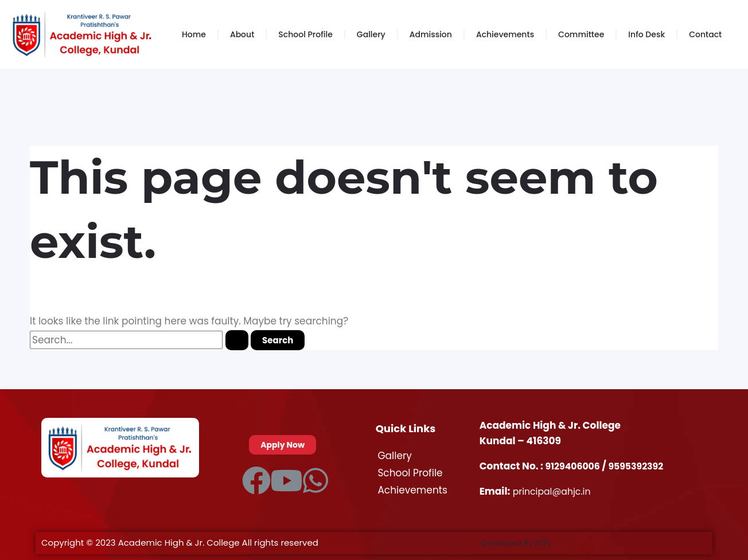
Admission (431, 34)
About (242, 34)
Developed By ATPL (522, 543)
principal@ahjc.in (555, 491)
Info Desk (646, 34)
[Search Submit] (237, 340)
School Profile (305, 34)
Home (194, 34)
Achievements (505, 34)
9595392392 (643, 466)
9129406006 (576, 466)
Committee (581, 34)
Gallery (371, 34)
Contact (705, 34)
